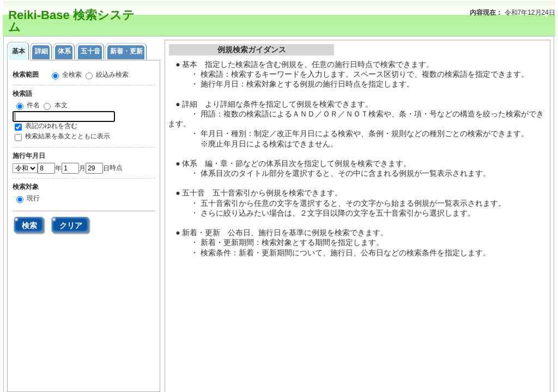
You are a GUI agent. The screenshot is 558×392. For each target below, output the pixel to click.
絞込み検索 (111, 75)
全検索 (71, 75)
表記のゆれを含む (51, 126)
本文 (60, 105)
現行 (32, 198)
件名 (32, 105)
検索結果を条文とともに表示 (68, 136)
